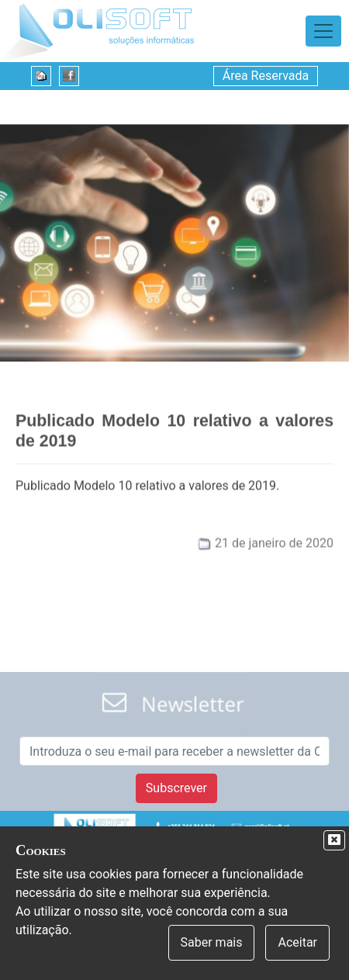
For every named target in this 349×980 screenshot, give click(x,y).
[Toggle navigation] (323, 31)
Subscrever (176, 788)
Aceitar (297, 942)
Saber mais (212, 942)
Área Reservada (266, 76)
